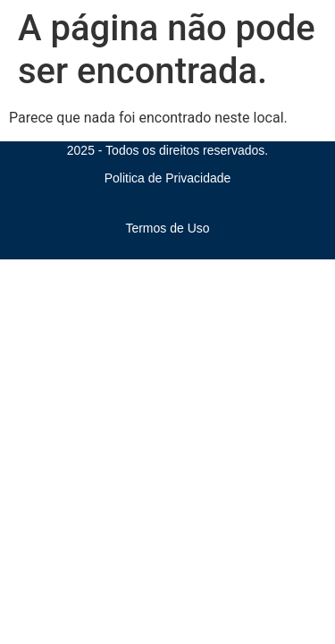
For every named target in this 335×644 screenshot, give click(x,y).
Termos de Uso (167, 228)
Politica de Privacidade (168, 178)
